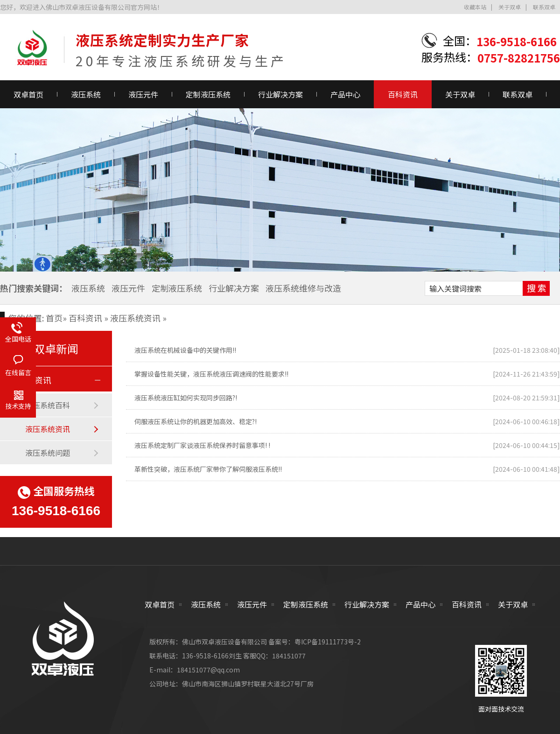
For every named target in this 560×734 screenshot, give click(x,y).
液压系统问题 (48, 453)
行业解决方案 (280, 94)
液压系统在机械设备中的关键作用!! (185, 350)
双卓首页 (160, 604)
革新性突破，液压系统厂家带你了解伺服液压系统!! (208, 469)
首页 (54, 318)
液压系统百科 (48, 405)
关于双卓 (510, 7)
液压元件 (143, 94)
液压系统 (86, 94)
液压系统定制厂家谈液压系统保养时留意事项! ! (202, 445)
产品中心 (345, 94)
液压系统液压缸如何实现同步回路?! (186, 398)
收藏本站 (475, 7)
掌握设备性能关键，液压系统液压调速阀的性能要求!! (211, 374)
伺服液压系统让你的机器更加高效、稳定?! (196, 421)
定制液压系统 (208, 94)
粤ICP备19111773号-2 (328, 642)
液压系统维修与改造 (303, 288)
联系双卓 (544, 7)
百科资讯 (403, 94)
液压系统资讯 (135, 318)
